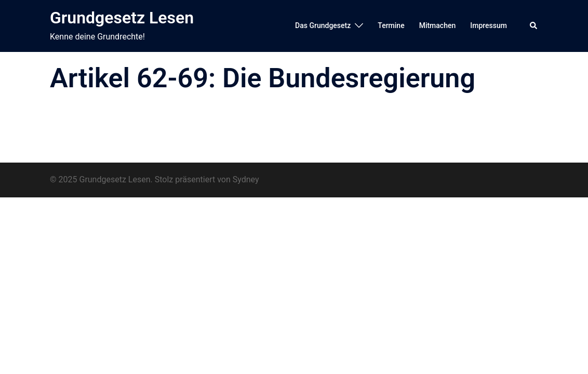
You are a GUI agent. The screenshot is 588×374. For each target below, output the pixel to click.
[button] (534, 26)
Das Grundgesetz (323, 25)
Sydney (246, 179)
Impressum (489, 25)
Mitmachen (438, 25)
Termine (391, 25)
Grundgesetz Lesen (122, 18)
